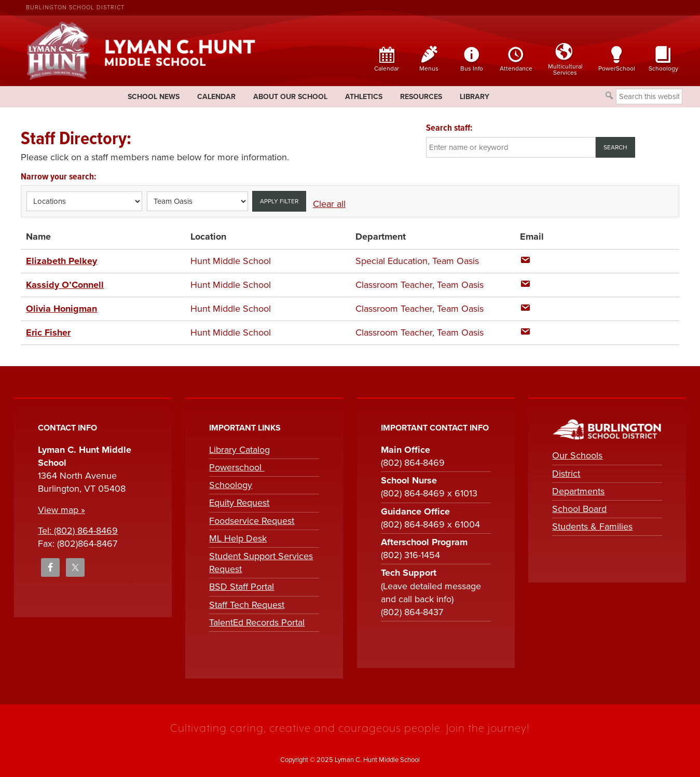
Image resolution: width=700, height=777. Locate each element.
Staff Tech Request (247, 605)
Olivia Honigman (61, 309)
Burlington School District (75, 8)
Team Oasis (456, 261)
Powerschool (237, 467)
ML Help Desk (238, 538)
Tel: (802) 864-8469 (78, 531)
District (566, 474)
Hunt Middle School (231, 261)
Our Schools (577, 455)
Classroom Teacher (394, 285)
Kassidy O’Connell (65, 285)
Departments (578, 491)
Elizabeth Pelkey (61, 261)
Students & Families (592, 526)
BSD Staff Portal (242, 587)
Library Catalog (239, 450)
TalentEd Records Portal (257, 622)
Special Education (392, 261)
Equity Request (239, 503)
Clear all (329, 204)
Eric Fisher (48, 332)
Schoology (231, 485)
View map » (61, 510)
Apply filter (279, 201)
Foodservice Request (252, 521)
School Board (579, 509)
